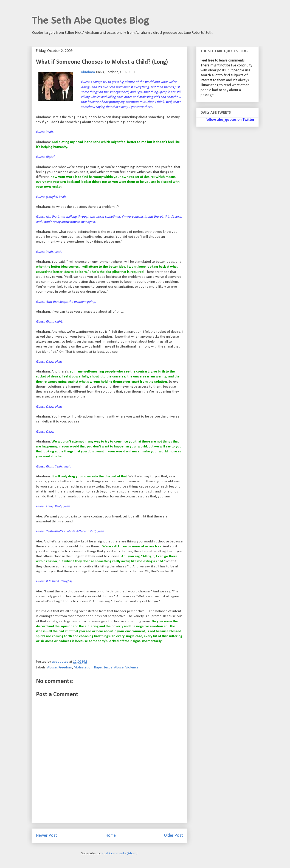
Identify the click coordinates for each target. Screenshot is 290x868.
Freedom (65, 667)
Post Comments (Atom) (119, 853)
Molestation (83, 667)
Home (111, 836)
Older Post (174, 836)
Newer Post (47, 836)
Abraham (88, 72)
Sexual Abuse (114, 667)
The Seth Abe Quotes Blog (90, 21)
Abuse (52, 667)
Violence (132, 667)
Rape (98, 667)
